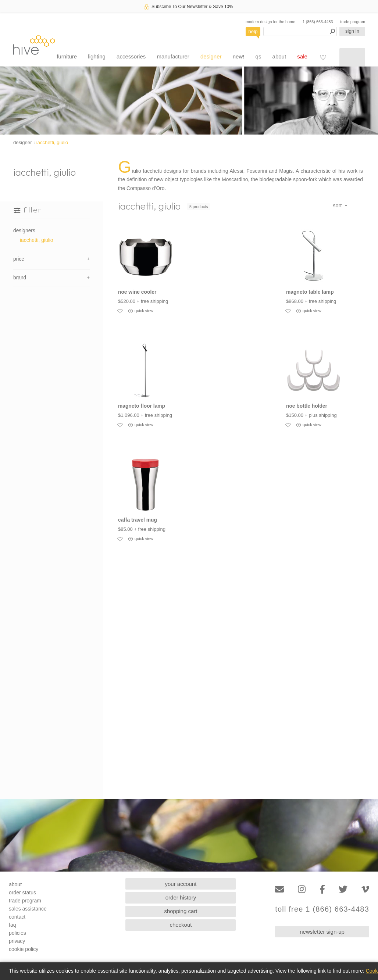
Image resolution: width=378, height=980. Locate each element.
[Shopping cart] (352, 57)
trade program (353, 22)
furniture (67, 56)
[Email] (279, 889)
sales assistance (28, 909)
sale (302, 56)
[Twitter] (343, 889)
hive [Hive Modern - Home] (34, 45)
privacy (17, 941)
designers (24, 231)
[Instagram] (302, 889)
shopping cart (181, 911)
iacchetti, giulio (52, 142)
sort (338, 205)
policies (17, 933)
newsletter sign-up (322, 932)
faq (12, 925)
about (279, 56)
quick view (141, 311)
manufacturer (173, 56)
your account (181, 884)
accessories (131, 56)
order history (181, 897)
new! (239, 56)
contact (17, 917)
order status (22, 893)
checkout (181, 925)
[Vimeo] (365, 889)
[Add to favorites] (120, 311)
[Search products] (300, 31)
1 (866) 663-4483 (318, 22)
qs (258, 56)
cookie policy (24, 949)
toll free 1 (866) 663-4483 (322, 909)
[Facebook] (322, 889)
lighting (97, 56)
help (253, 31)
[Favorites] (323, 57)
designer (211, 56)
